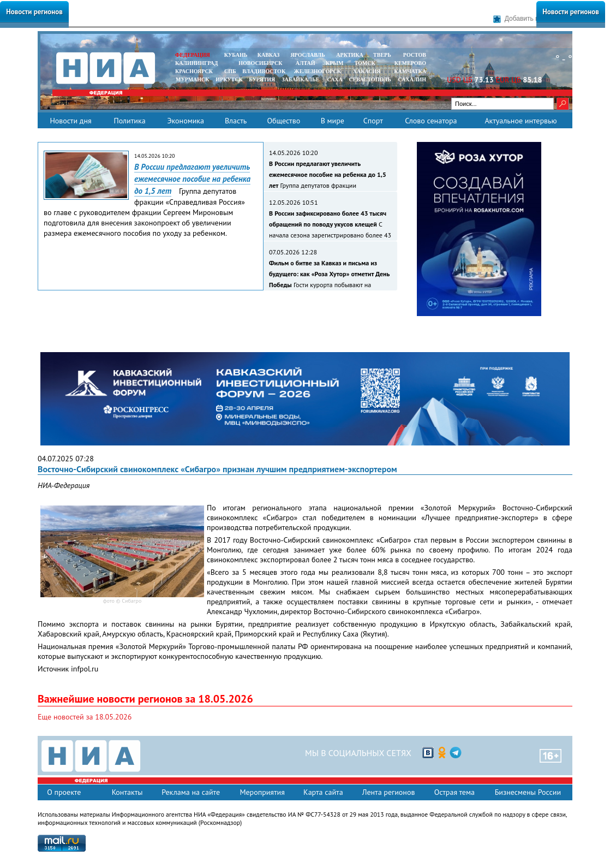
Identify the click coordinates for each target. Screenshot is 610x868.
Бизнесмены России (528, 792)
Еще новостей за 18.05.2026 (85, 717)
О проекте (64, 792)
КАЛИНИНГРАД (196, 63)
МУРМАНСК (193, 79)
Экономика (186, 121)
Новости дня (70, 121)
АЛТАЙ (306, 63)
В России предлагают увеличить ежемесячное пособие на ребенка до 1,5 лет (192, 179)
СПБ (230, 71)
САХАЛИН (412, 79)
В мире (333, 121)
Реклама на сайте (191, 792)
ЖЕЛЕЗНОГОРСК (318, 71)
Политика (129, 121)
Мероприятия (262, 792)
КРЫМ (335, 63)
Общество (283, 121)
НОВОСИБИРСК (260, 63)
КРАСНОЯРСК (194, 71)
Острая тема (454, 792)
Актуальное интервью (521, 121)
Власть (236, 121)
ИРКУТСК (229, 79)
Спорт (373, 121)
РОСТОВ (415, 55)
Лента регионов (389, 792)
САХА (334, 79)
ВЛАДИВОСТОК (264, 71)
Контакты (127, 792)
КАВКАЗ (269, 55)
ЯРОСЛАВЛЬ (307, 55)
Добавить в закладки (531, 19)
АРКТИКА (350, 55)
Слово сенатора (431, 121)
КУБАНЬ (236, 55)
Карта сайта (323, 792)
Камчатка (409, 71)
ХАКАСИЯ (366, 71)
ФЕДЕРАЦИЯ (193, 55)
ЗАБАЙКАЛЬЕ (301, 79)
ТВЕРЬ (382, 55)
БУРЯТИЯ (262, 79)
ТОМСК (366, 63)
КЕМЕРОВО (410, 63)
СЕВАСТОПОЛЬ (370, 79)
